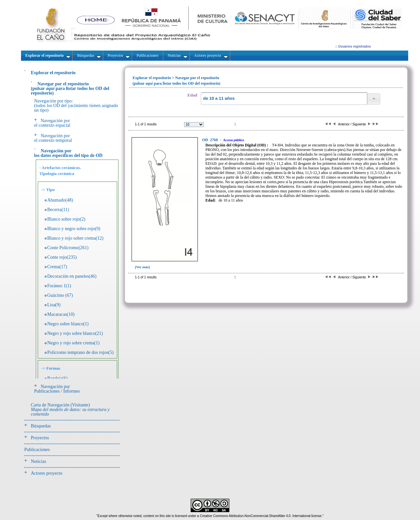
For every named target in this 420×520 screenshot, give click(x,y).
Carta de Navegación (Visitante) (70, 410)
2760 (210, 140)
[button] (374, 99)
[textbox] (284, 99)
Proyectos (40, 438)
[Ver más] (142, 267)
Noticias (39, 461)
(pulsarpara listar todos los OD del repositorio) (70, 88)
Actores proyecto (47, 473)
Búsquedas (41, 426)
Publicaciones (37, 450)
